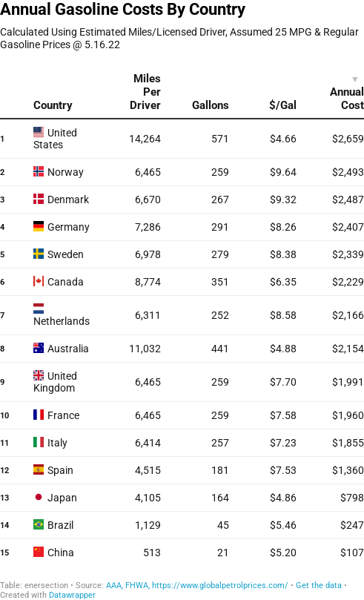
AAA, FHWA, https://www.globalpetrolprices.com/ (197, 586)
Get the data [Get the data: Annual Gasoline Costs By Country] (319, 586)
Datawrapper (72, 595)
